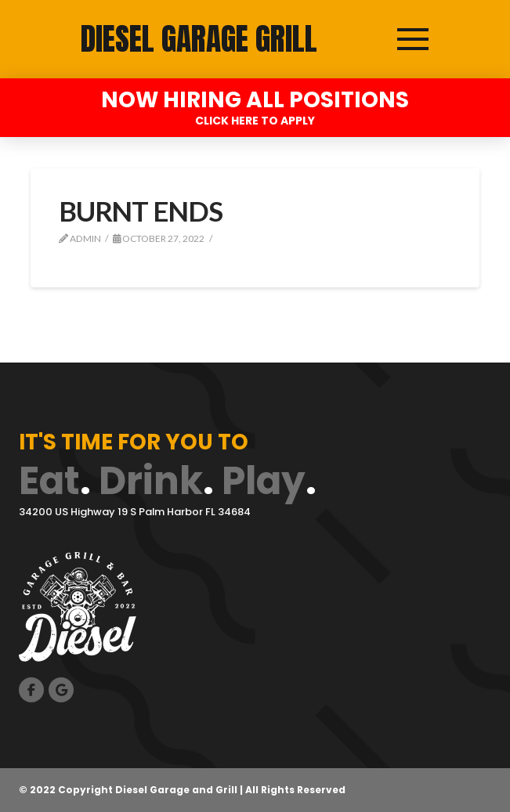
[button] (413, 39)
